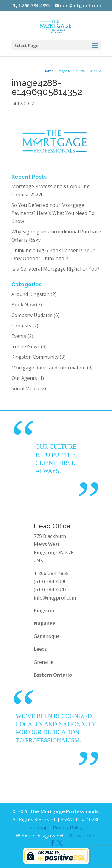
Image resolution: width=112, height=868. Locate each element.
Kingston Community (35, 357)
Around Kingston (30, 294)
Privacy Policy (68, 828)
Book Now (23, 305)
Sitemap (39, 828)
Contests (21, 326)
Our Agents (24, 378)
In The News (26, 346)
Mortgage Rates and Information (49, 368)
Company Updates (32, 315)
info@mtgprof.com (55, 598)
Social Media (25, 388)
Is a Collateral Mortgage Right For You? (55, 269)
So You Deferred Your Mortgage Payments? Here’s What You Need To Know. (53, 213)
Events (19, 336)
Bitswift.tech (83, 836)
